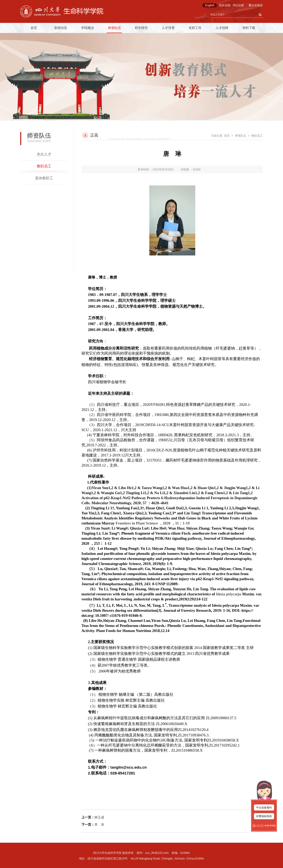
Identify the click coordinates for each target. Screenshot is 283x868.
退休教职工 (44, 178)
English (210, 5)
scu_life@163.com (157, 853)
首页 (34, 28)
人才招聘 (222, 28)
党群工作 (195, 28)
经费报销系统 (264, 816)
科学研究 (141, 28)
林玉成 (99, 817)
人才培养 (168, 28)
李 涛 (99, 825)
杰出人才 (44, 154)
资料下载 (249, 28)
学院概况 (88, 28)
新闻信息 (61, 28)
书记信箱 (238, 5)
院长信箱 (225, 5)
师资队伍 (114, 28)
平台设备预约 (264, 808)
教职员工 (44, 166)
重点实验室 (256, 5)
